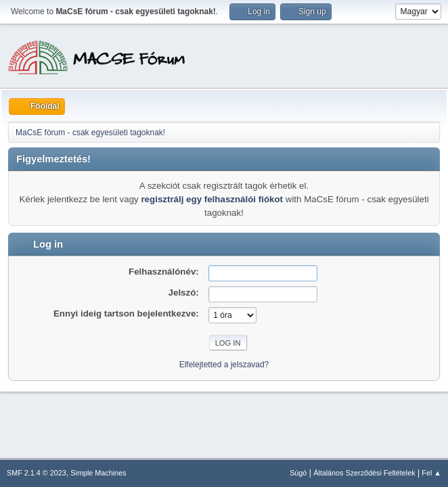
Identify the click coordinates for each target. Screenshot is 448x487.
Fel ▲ (431, 473)
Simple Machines (98, 473)
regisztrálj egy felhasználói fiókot (212, 199)
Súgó (298, 473)
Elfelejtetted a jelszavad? (224, 365)
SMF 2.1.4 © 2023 (37, 473)
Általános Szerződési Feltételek (364, 473)
